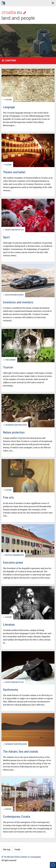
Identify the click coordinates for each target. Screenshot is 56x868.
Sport (6, 237)
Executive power (13, 562)
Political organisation (14, 555)
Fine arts (8, 497)
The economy (10, 360)
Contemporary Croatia (17, 816)
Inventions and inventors (18, 302)
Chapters (11, 60)
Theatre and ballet (14, 172)
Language (9, 107)
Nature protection (14, 432)
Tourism (8, 367)
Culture (8, 100)
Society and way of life (14, 230)
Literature (9, 624)
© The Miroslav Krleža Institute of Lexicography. (21, 857)
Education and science (14, 295)
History (8, 809)
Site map (7, 849)
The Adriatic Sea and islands (21, 751)
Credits (17, 849)
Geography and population (16, 425)
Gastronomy (11, 690)
